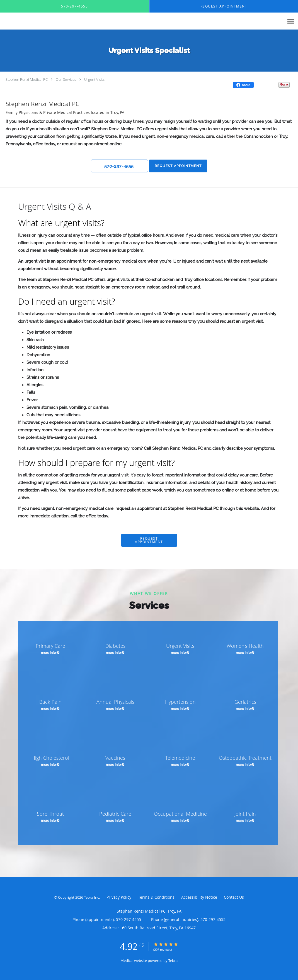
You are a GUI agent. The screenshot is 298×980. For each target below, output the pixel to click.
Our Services (66, 79)
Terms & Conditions (156, 897)
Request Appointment (177, 166)
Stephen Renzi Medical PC (27, 79)
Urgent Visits (94, 79)
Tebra (173, 961)
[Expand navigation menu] (291, 21)
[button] (119, 166)
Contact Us (234, 897)
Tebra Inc (91, 897)
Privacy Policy (119, 897)
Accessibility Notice (199, 897)
